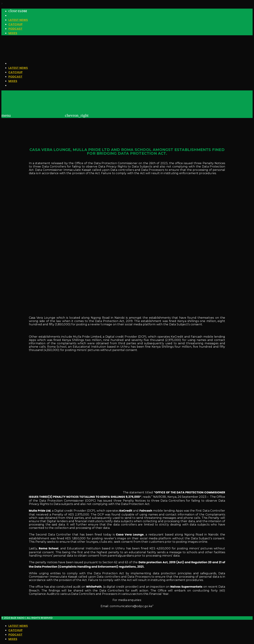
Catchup (16, 24)
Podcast (15, 29)
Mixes (13, 33)
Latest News (18, 20)
